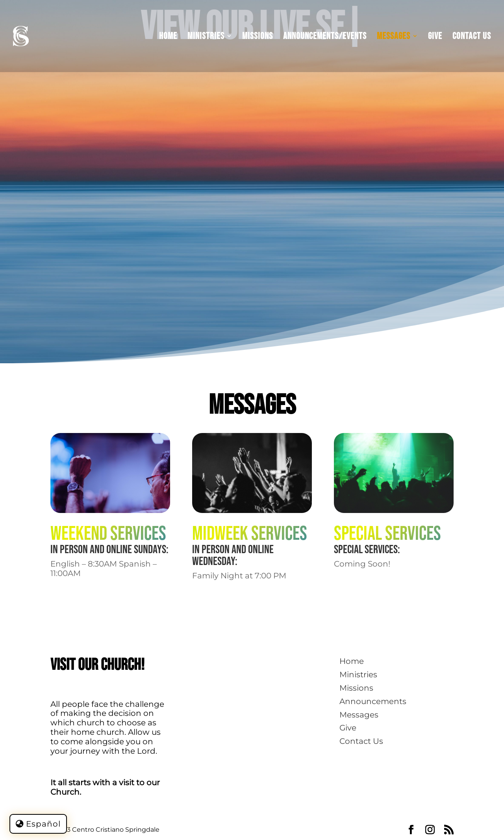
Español (43, 824)
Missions (258, 37)
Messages (394, 37)
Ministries (206, 37)
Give (435, 37)
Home (168, 37)
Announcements (373, 701)
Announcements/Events (325, 37)
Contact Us (472, 37)
